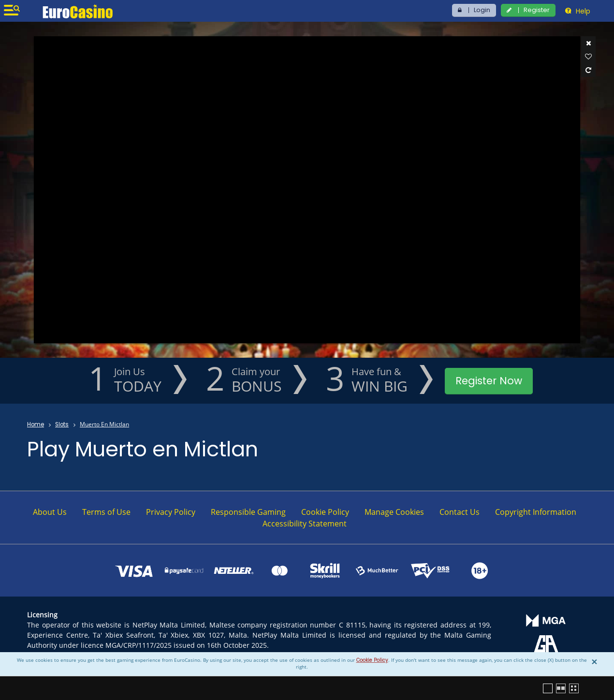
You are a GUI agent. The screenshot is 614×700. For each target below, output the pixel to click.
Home (36, 424)
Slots (62, 424)
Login (482, 10)
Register (537, 10)
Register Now (489, 381)
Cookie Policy (372, 660)
